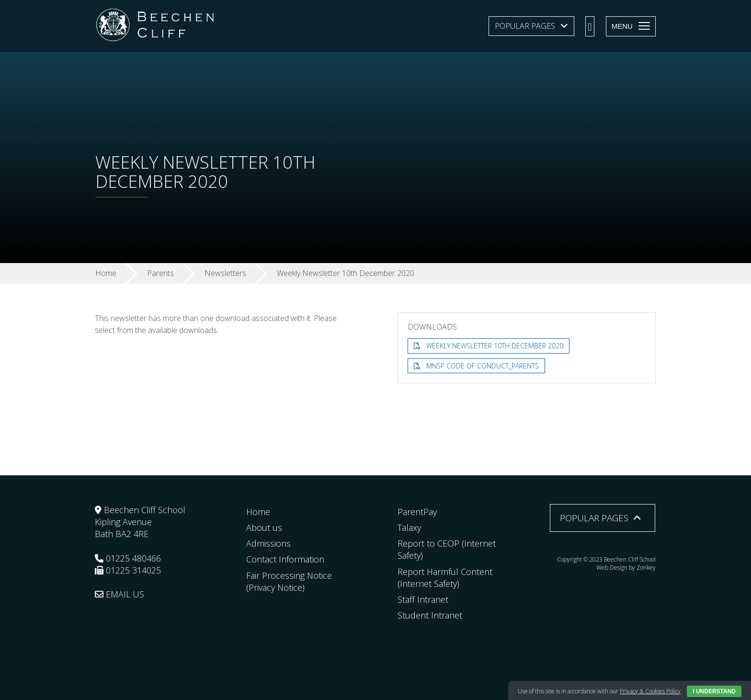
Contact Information (285, 559)
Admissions (268, 543)
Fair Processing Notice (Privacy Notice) (289, 581)
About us (264, 528)
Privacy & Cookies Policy (650, 691)
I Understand (714, 691)
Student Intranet (430, 615)
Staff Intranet (423, 599)
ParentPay (417, 512)
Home (258, 512)
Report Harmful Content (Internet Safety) (445, 578)
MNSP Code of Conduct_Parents (483, 366)
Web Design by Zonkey (626, 568)
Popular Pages (525, 26)
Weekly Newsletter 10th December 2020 (495, 346)
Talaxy (409, 528)
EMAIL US (119, 594)
